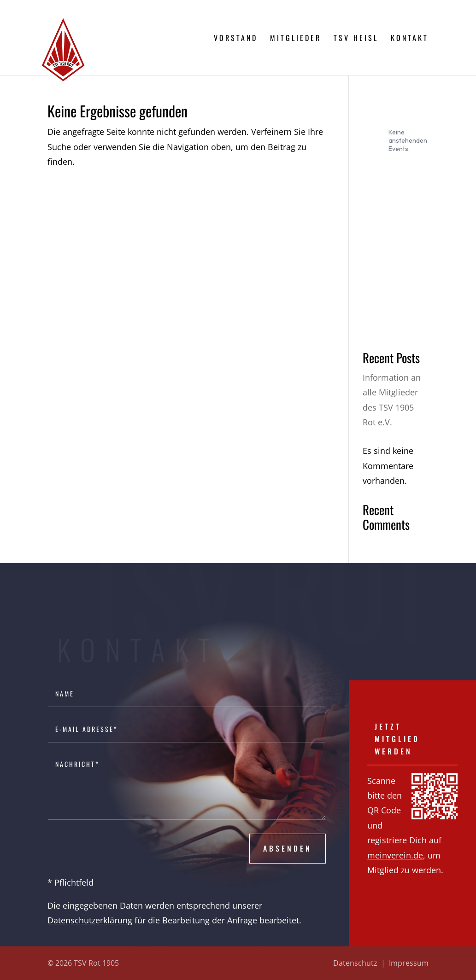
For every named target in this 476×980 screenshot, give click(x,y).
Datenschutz (355, 963)
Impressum (409, 963)
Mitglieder (296, 39)
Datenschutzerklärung (90, 920)
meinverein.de (395, 855)
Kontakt (410, 39)
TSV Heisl (356, 39)
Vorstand (236, 39)
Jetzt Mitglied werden (397, 739)
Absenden (288, 848)
